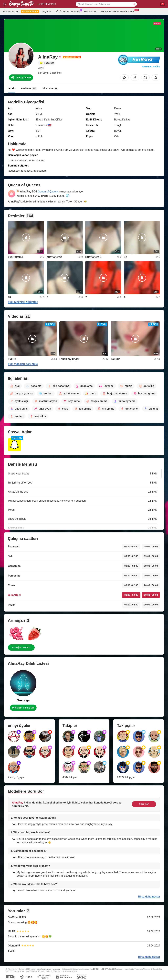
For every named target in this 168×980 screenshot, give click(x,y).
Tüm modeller (11, 12)
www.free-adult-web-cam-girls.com (46, 969)
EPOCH (96, 969)
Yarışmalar (90, 12)
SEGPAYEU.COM (109, 969)
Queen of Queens (48, 192)
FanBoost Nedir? (151, 67)
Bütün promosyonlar (68, 11)
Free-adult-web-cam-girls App (118, 11)
